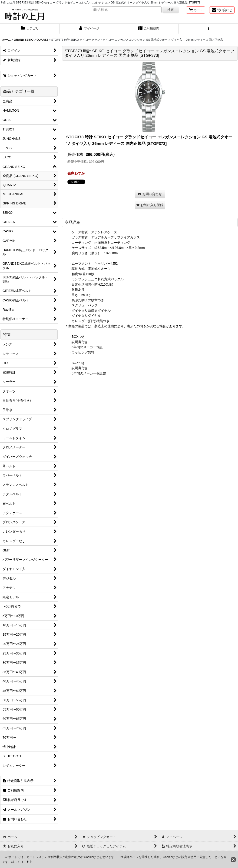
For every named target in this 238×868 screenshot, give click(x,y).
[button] (208, 29)
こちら (28, 862)
